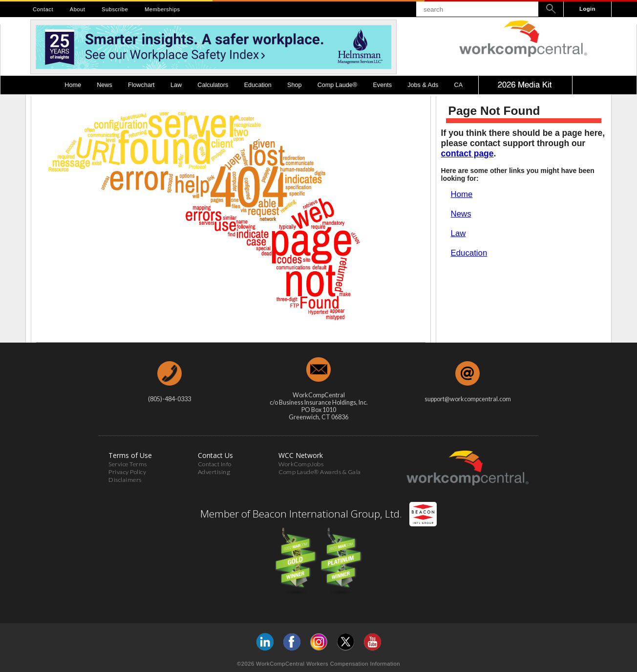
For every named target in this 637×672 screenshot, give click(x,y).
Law (176, 85)
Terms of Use (130, 455)
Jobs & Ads (423, 85)
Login (587, 9)
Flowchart (141, 85)
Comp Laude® (337, 85)
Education (258, 85)
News (105, 85)
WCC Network (301, 455)
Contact (43, 9)
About (78, 9)
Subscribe (115, 9)
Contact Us (215, 455)
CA (459, 85)
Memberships (162, 9)
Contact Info (215, 464)
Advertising (214, 472)
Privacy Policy (127, 472)
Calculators (213, 85)
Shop (294, 85)
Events (382, 85)
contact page (467, 153)
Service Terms (128, 464)
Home (73, 85)
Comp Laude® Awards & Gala (320, 472)
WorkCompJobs (301, 464)
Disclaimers (125, 480)
